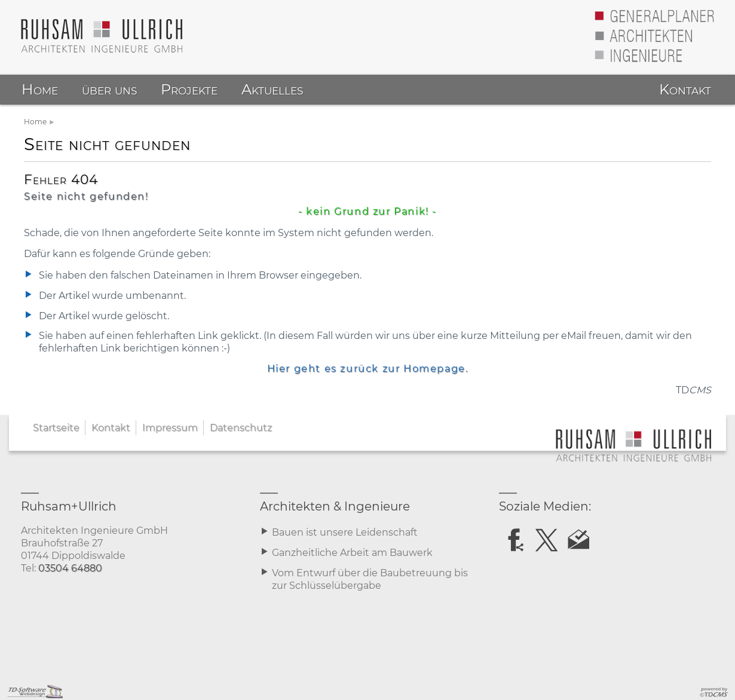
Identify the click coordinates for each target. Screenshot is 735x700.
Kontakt (111, 428)
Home (35, 122)
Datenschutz (241, 428)
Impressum (170, 428)
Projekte (189, 89)
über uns (109, 89)
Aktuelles (272, 89)
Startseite (56, 428)
